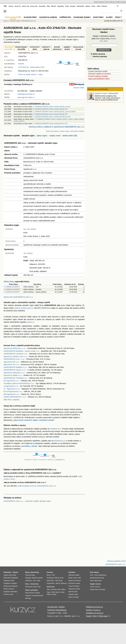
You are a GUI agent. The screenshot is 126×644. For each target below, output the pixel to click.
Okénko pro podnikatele (98, 89)
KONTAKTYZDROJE (46, 48)
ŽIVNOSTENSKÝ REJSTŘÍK (21, 48)
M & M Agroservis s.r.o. (13, 391)
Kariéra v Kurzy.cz (93, 610)
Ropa (49, 592)
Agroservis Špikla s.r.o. (13, 375)
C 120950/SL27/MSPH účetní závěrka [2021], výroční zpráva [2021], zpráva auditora (49, 120)
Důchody (28, 598)
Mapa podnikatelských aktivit (99, 79)
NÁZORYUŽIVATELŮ (57, 48)
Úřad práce (29, 587)
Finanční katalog (74, 586)
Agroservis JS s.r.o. (11, 364)
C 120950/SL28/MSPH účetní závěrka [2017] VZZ (50, 124)
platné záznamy (98, 54)
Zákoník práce (73, 592)
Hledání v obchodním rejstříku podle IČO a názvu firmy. (104, 39)
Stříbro (63, 589)
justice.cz (30, 322)
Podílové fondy (58, 578)
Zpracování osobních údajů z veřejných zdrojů (34, 420)
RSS (95, 616)
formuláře (76, 597)
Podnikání (72, 572)
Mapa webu (98, 581)
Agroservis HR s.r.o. (12, 362)
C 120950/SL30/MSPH (12, 292)
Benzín (58, 592)
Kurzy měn (34, 6)
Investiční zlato (55, 589)
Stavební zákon (73, 594)
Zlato (48, 6)
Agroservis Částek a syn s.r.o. (15, 356)
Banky (27, 572)
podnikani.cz (60, 460)
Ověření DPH (65, 17)
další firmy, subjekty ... (12, 400)
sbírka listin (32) (70, 136)
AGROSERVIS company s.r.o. (16, 354)
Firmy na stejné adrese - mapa (30, 74)
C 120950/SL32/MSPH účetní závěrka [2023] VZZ (50, 109)
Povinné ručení (8, 594)
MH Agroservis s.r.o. (12, 394)
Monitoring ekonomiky (97, 578)
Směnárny (28, 581)
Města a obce (73, 578)
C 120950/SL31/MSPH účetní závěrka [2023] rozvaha (52, 106)
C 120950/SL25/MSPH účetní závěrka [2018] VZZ (50, 114)
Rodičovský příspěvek (11, 586)
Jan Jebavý (28, 253)
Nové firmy (98, 17)
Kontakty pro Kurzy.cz (95, 613)
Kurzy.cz (6, 21)
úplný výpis (42, 136)
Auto (91, 575)
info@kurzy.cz (56, 429)
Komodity (42, 6)
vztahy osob (55, 136)
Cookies (61, 607)
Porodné (37, 593)
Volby (92, 581)
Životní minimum (9, 589)
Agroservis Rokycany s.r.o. (14, 373)
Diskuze (104, 6)
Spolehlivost (102, 575)
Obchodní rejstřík (15, 21)
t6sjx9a (21, 64)
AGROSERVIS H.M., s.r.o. (14, 359)
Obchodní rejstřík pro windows (99, 74)
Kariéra (96, 2)
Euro (34, 581)
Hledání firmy (30, 17)
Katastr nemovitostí (75, 581)
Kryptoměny (51, 583)
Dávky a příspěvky (31, 590)
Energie (73, 6)
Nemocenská (29, 593)
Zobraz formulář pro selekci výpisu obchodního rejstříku (65, 131)
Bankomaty (35, 572)
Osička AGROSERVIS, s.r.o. (15, 397)
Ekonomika (50, 581)
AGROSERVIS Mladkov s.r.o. (15, 367)
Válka (98, 6)
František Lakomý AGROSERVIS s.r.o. (19, 383)
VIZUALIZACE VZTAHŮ (78, 48)
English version (95, 584)
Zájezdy (102, 2)
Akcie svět (25, 6)
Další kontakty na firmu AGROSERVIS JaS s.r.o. (37, 486)
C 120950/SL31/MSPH (12, 289)
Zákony (88, 6)
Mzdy (35, 587)
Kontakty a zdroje (29, 446)
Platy (39, 587)
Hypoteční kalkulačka (10, 592)
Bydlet (118, 2)
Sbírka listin (9, 281)
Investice (50, 572)
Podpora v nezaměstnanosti (34, 596)
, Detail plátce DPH (31, 67)
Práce (94, 6)
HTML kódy (103, 616)
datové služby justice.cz (24, 308)
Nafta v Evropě (52, 594)
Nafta (63, 592)
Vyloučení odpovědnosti (57, 610)
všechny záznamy (99, 56)
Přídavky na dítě (9, 581)
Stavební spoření (37, 578)
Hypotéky (61, 6)
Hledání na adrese (48, 17)
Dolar (39, 581)
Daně (70, 597)
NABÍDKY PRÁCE (67, 48)
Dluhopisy (50, 578)
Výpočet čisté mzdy (10, 575)
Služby (109, 17)
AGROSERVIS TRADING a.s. (16, 378)
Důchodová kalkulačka (11, 578)
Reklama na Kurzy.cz (94, 607)
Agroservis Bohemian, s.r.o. (15, 348)
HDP (57, 581)
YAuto (107, 2)
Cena (96, 575)
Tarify (67, 6)
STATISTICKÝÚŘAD (35, 48)
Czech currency (95, 587)
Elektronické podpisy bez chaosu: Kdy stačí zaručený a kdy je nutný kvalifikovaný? (108, 98)
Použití (89, 616)
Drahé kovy (51, 587)
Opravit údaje (79, 88)
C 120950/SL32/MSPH (12, 287)
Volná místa (34, 584)
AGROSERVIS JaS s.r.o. (29, 21)
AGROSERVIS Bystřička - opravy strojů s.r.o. (22, 351)
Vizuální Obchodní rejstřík (98, 71)
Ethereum (64, 583)
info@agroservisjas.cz (26, 94)
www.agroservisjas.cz (26, 97)
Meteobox (112, 2)
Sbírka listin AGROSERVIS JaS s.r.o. (18, 297)
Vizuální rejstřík (13, 17)
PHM (53, 592)
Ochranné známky (82, 17)
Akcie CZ (18, 6)
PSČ (79, 578)
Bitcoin (54, 6)
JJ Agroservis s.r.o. (11, 386)
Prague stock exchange (97, 589)
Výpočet (15, 572)
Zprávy (11, 6)
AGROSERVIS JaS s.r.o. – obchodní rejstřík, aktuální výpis (27, 501)
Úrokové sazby (30, 575)
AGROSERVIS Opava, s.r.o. (15, 370)
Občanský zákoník (74, 589)
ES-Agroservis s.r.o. (12, 381)
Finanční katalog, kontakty (98, 76)
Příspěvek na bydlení (10, 583)
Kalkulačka (80, 6)
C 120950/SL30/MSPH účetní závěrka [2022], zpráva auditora (54, 112)
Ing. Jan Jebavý (30, 229)
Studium (124, 2)
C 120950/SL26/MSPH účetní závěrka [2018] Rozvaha (52, 117)
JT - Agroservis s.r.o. (12, 389)
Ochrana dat (52, 607)
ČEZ (53, 575)
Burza (49, 575)
